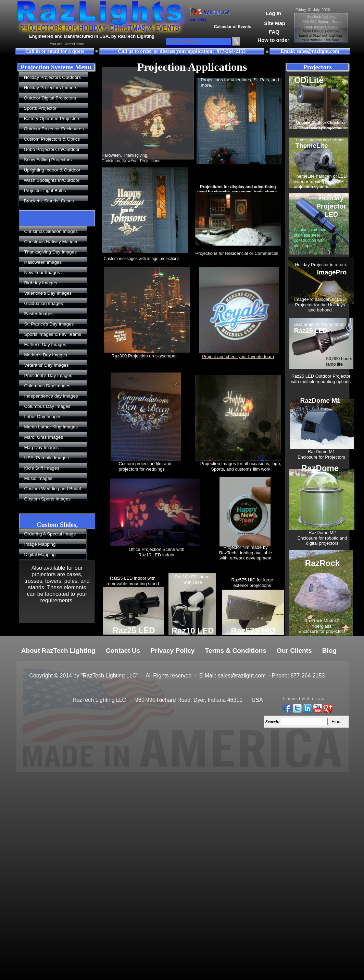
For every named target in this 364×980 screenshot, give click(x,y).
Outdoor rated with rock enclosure (320, 140)
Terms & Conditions (236, 651)
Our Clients (294, 651)
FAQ (274, 32)
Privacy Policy (173, 651)
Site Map (275, 23)
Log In (273, 13)
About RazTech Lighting (58, 651)
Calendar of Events (233, 27)
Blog (329, 651)
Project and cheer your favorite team (238, 357)
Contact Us (123, 651)
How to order (273, 40)
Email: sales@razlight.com (310, 51)
